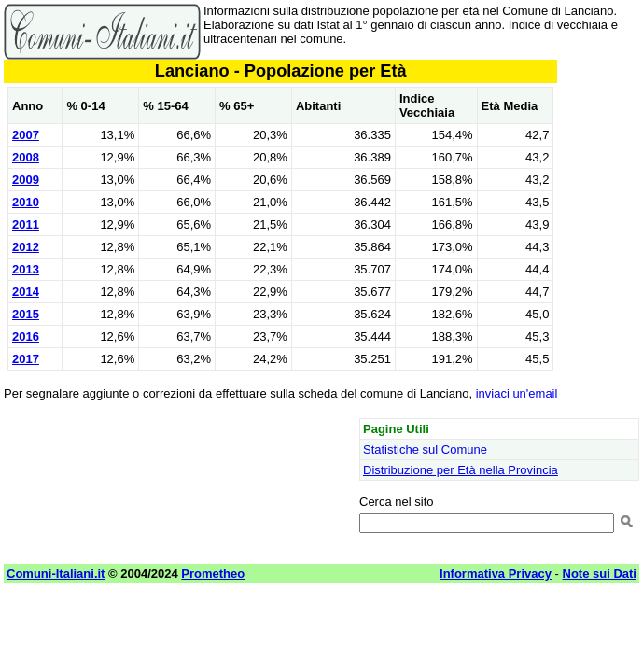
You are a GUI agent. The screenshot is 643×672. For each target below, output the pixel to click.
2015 (26, 314)
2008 (26, 157)
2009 (26, 180)
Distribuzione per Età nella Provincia (461, 470)
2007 (26, 135)
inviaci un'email (517, 393)
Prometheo (213, 574)
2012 (26, 247)
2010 (26, 202)
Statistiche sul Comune (425, 449)
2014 (26, 292)
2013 (26, 269)
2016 (26, 336)
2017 (26, 359)
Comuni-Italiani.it (56, 574)
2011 (26, 224)
